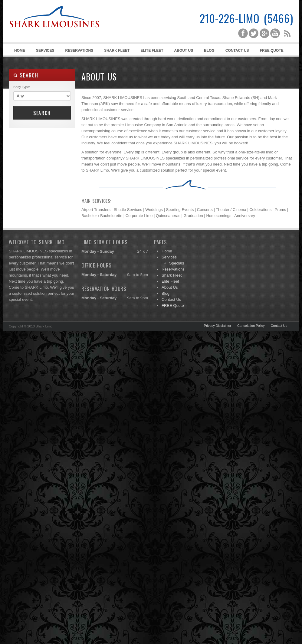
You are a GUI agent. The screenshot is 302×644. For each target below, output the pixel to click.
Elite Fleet (152, 51)
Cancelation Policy (251, 326)
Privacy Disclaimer (218, 326)
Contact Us (237, 51)
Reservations (79, 51)
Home (20, 51)
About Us (184, 51)
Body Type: (22, 87)
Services (44, 52)
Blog (209, 51)
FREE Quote (272, 51)
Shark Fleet (117, 51)
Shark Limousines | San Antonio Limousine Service (54, 30)
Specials (177, 263)
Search (42, 113)
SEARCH (26, 75)
